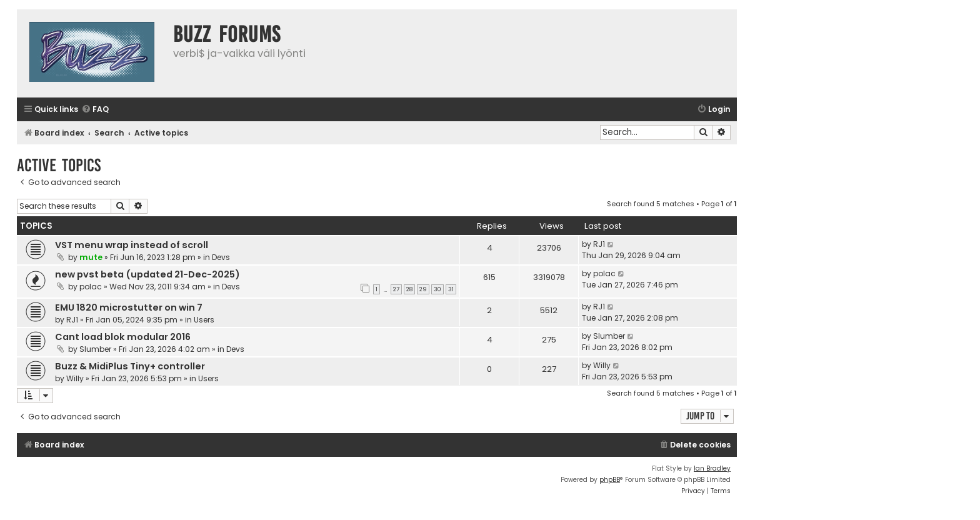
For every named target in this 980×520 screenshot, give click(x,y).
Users (204, 320)
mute (91, 257)
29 (423, 289)
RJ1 (599, 244)
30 (437, 289)
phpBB (610, 480)
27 (396, 289)
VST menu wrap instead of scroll (132, 245)
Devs (221, 257)
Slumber (95, 349)
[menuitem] (95, 110)
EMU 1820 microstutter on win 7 (129, 307)
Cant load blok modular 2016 (123, 337)
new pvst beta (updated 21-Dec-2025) (147, 274)
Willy (75, 378)
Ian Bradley (712, 468)
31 (451, 289)
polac (91, 287)
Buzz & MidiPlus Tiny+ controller (130, 366)
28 (409, 289)
